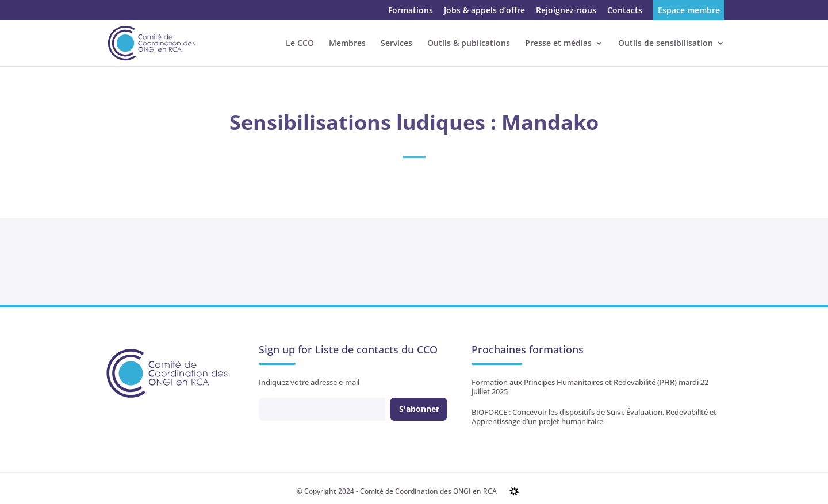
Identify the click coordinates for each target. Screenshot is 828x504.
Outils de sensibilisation (666, 44)
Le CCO (300, 44)
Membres (347, 44)
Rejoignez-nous (566, 11)
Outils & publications (469, 44)
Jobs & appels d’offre (484, 11)
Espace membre (689, 11)
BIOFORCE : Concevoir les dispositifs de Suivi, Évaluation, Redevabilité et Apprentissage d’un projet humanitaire (594, 417)
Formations (411, 11)
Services (396, 44)
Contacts (625, 11)
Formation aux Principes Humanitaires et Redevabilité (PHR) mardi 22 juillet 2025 (590, 387)
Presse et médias (558, 44)
